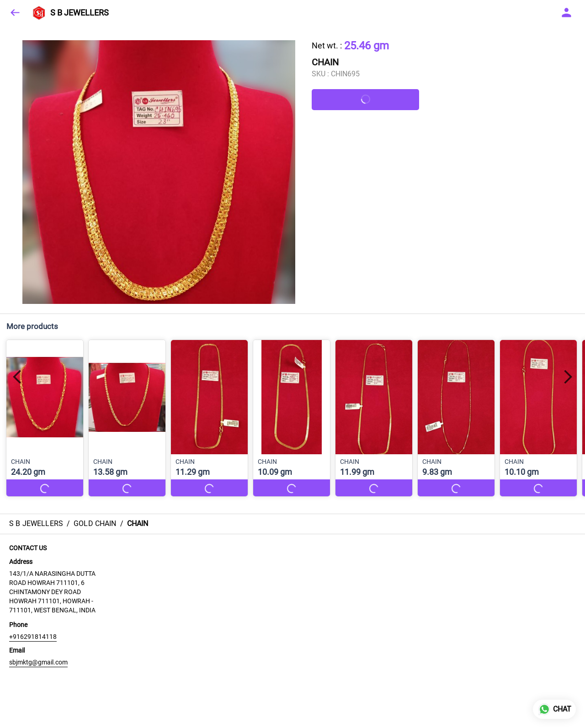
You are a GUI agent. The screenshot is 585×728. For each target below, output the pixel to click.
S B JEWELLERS (80, 13)
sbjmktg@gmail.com (38, 662)
